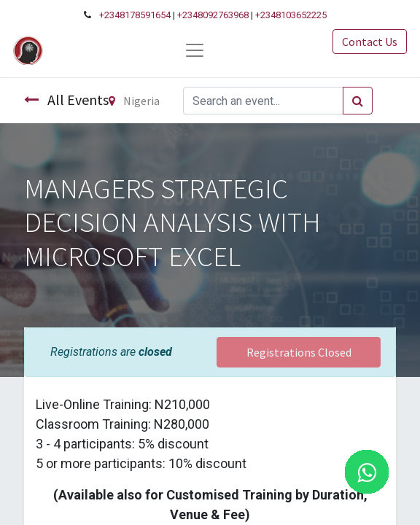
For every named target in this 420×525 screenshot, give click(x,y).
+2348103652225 (291, 15)
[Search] (358, 101)
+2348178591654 (135, 15)
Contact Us (370, 42)
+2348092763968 (213, 15)
